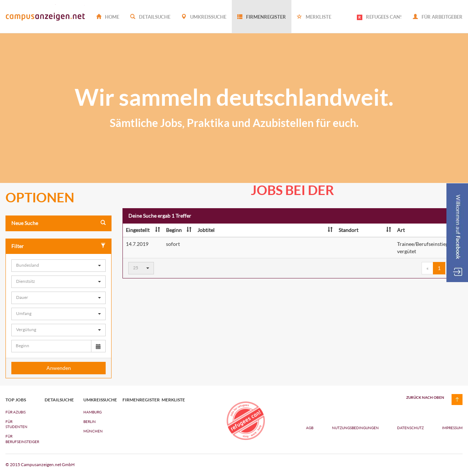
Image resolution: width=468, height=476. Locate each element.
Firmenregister (262, 17)
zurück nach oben (425, 397)
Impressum (452, 428)
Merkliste (314, 17)
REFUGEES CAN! (379, 17)
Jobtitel (265, 230)
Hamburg (93, 412)
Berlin (90, 421)
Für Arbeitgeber (438, 17)
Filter (58, 246)
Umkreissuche (204, 17)
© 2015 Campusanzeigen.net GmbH (40, 464)
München (93, 431)
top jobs (16, 400)
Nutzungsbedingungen (356, 428)
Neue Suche (58, 223)
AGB (310, 428)
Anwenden (59, 368)
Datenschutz (411, 428)
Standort (365, 230)
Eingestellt (143, 230)
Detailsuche (150, 17)
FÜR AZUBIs (16, 412)
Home (108, 17)
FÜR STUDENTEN (16, 424)
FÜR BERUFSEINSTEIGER (20, 439)
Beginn (179, 230)
